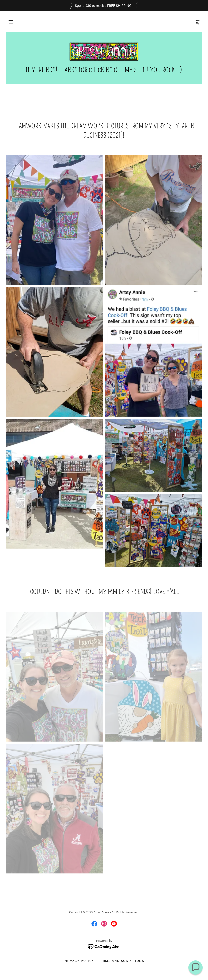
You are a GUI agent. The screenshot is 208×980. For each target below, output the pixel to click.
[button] (11, 22)
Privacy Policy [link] (79, 961)
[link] (197, 22)
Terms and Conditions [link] (121, 961)
